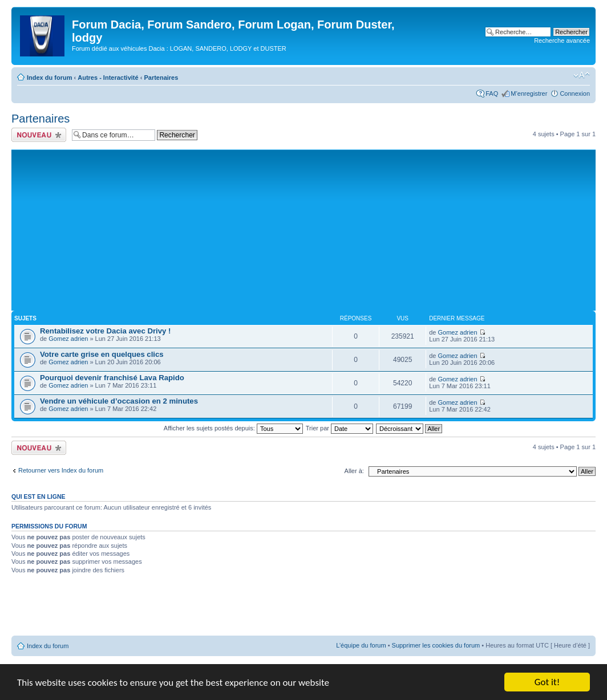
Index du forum (49, 78)
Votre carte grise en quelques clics (102, 354)
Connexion (575, 93)
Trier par (339, 428)
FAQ (492, 93)
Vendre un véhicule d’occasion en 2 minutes (119, 401)
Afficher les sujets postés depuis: (233, 428)
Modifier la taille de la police (582, 75)
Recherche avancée (562, 40)
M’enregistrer (529, 93)
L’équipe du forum (361, 645)
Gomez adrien (68, 339)
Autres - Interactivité (108, 78)
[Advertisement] (303, 229)
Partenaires (161, 78)
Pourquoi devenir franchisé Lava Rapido (112, 378)
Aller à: (354, 471)
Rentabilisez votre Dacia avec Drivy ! (105, 331)
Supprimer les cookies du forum (436, 645)
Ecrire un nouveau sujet (39, 135)
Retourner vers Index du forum (61, 470)
